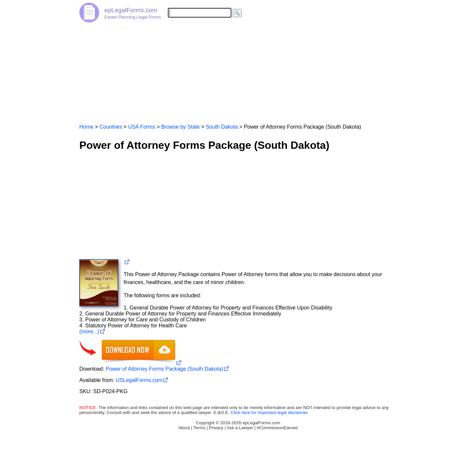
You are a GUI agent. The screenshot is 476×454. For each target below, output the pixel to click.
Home (86, 127)
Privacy (216, 428)
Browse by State (181, 127)
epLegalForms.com (131, 10)
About (184, 428)
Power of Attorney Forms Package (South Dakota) (164, 369)
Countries (111, 127)
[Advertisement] (238, 70)
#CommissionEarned (277, 428)
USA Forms (142, 127)
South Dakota (222, 127)
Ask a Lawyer (240, 428)
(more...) (89, 331)
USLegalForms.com (139, 380)
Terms (199, 428)
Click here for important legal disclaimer (269, 413)
